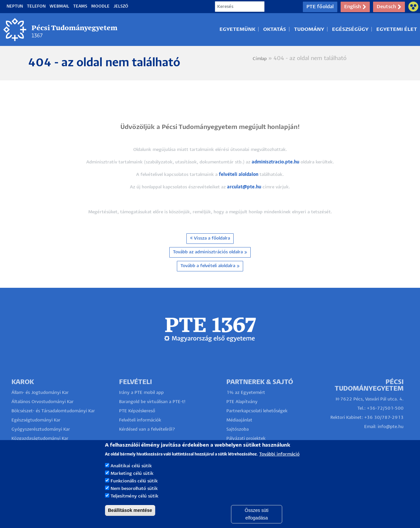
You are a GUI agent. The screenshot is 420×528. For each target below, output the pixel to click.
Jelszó (121, 6)
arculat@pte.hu (244, 187)
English (355, 7)
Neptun (15, 6)
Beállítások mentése (130, 519)
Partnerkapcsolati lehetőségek (257, 423)
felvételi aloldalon (239, 175)
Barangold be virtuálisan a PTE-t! (152, 414)
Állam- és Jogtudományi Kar (40, 404)
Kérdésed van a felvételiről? (147, 441)
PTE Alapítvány (242, 414)
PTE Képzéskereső (137, 423)
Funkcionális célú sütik (134, 490)
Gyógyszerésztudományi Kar (41, 441)
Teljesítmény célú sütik (135, 505)
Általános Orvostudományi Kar (42, 414)
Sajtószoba (238, 441)
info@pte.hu (391, 439)
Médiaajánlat (239, 432)
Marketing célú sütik (132, 483)
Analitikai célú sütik (131, 475)
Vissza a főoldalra (210, 238)
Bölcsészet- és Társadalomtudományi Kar (53, 423)
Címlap (260, 59)
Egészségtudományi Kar (36, 432)
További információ (279, 463)
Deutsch (389, 7)
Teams (80, 6)
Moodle (100, 6)
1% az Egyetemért (246, 404)
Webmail (59, 6)
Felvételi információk (140, 432)
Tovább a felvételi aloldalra (210, 266)
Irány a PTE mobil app (142, 404)
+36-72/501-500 (385, 420)
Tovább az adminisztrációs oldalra (210, 252)
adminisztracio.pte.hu (275, 162)
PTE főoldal (320, 7)
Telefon (36, 6)
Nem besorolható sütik (134, 498)
